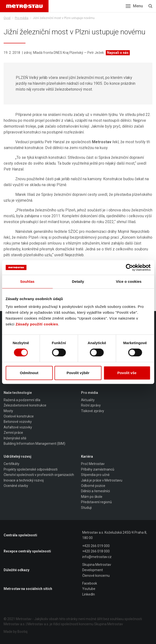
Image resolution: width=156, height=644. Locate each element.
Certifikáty (12, 464)
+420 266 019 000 (96, 546)
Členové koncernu (96, 576)
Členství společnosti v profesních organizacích (39, 475)
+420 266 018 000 (96, 551)
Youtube (89, 589)
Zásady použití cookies (37, 324)
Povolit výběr (78, 373)
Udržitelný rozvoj (17, 456)
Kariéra (87, 456)
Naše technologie (18, 393)
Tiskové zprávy (93, 411)
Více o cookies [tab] (129, 281)
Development (93, 570)
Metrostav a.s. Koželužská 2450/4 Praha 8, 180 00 (115, 535)
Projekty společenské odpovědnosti (31, 469)
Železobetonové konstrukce (25, 405)
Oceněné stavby (16, 486)
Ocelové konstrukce (19, 416)
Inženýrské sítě (15, 438)
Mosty (8, 411)
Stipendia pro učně (95, 475)
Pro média (22, 18)
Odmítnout (29, 373)
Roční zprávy (91, 405)
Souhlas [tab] (27, 281)
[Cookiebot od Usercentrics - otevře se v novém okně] (129, 267)
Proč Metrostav (93, 464)
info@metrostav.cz (97, 557)
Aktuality (88, 400)
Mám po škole (92, 497)
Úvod (7, 18)
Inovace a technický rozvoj (24, 480)
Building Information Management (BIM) (34, 444)
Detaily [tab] (78, 281)
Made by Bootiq (16, 632)
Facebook (90, 583)
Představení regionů (96, 502)
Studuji (86, 508)
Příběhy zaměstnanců (98, 469)
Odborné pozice (93, 486)
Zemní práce (13, 433)
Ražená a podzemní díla (22, 400)
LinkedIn (89, 594)
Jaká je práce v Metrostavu (102, 480)
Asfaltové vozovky (18, 427)
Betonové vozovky (18, 422)
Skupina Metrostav (97, 565)
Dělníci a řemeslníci (95, 491)
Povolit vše (127, 373)
